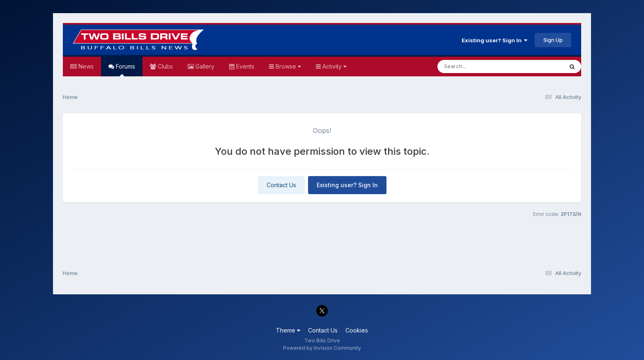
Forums (125, 70)
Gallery (204, 66)
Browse (287, 66)
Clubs (164, 66)
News (85, 66)
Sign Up (553, 40)
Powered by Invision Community (322, 348)
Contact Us (281, 185)
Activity (334, 66)
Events (244, 66)
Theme (288, 330)
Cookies (357, 330)
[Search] (478, 66)
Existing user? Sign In (494, 40)
